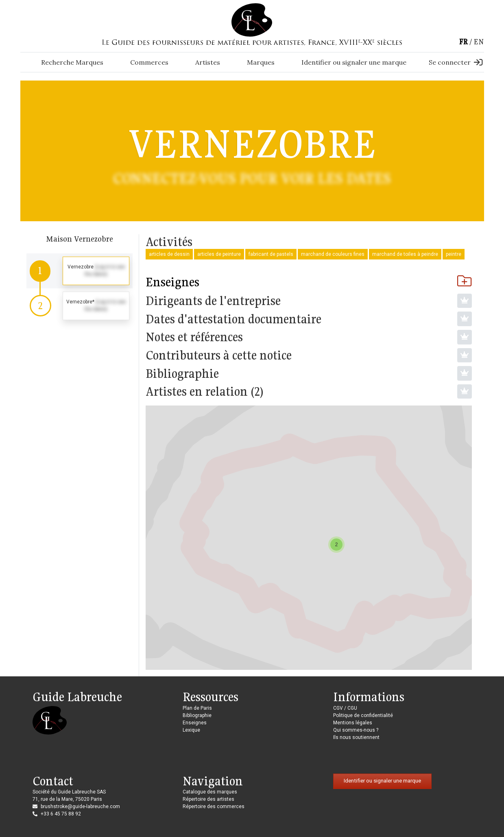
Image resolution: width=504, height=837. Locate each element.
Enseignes (309, 282)
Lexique (191, 730)
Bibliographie (197, 715)
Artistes (208, 62)
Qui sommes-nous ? (356, 730)
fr (463, 42)
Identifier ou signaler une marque (354, 62)
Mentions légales (353, 723)
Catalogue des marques (210, 792)
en (479, 42)
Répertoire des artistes (208, 799)
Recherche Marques (72, 62)
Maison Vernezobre (80, 239)
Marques (261, 62)
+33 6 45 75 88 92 (61, 814)
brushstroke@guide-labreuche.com (80, 806)
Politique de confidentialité (363, 715)
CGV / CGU (345, 708)
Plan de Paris (197, 708)
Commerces (149, 62)
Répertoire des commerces (214, 806)
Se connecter (456, 62)
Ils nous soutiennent (356, 737)
